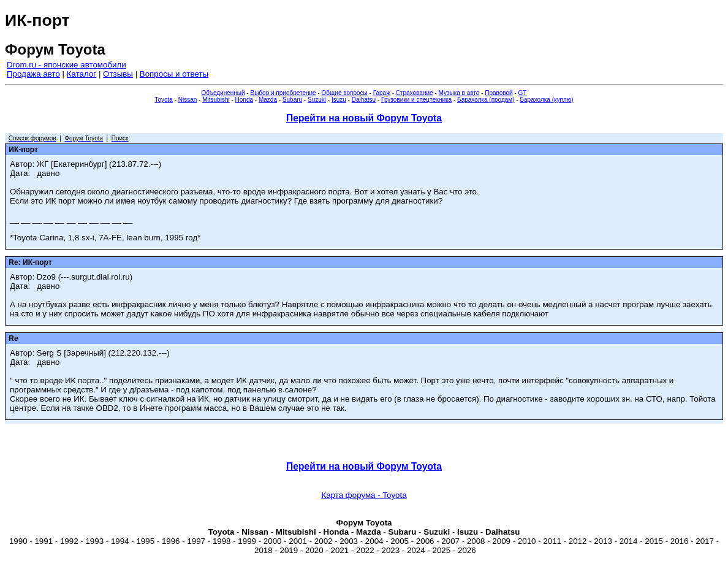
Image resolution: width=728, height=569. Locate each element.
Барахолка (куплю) (546, 100)
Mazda (268, 100)
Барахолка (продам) (486, 100)
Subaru (292, 100)
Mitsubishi (216, 100)
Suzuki (317, 100)
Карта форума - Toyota (364, 495)
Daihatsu (364, 100)
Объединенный (223, 93)
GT (523, 93)
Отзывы (118, 74)
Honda (244, 100)
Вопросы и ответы (174, 74)
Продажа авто (33, 74)
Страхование (415, 93)
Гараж (382, 93)
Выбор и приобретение (283, 93)
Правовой (499, 93)
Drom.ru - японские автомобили (66, 65)
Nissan (188, 100)
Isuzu (339, 100)
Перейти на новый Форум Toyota (364, 118)
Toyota (163, 100)
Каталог (82, 74)
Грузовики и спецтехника (416, 100)
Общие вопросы (345, 93)
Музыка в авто (459, 93)
